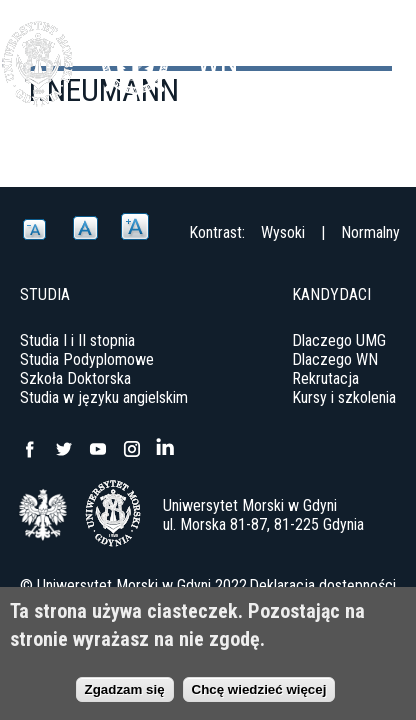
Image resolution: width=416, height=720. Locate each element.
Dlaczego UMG (339, 340)
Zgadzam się (125, 689)
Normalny (370, 232)
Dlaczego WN (335, 359)
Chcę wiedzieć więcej (259, 689)
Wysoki (283, 232)
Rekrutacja (325, 378)
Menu (391, 50)
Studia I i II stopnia (77, 340)
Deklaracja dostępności (322, 585)
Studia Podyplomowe (87, 359)
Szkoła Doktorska (75, 378)
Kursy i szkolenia (344, 397)
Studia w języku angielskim (104, 397)
